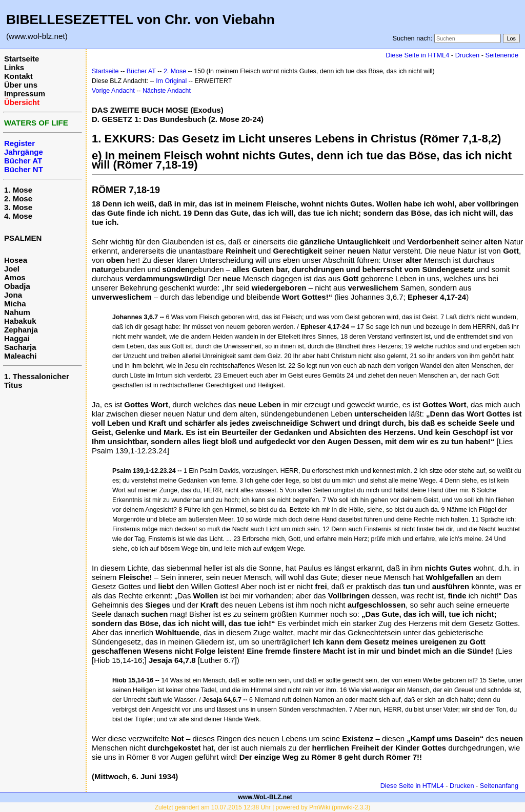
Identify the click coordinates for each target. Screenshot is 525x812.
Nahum (17, 312)
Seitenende (502, 55)
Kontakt (18, 76)
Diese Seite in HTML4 (417, 55)
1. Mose (18, 190)
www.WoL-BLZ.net (265, 797)
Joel (12, 269)
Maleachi (20, 356)
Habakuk (20, 321)
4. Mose (18, 216)
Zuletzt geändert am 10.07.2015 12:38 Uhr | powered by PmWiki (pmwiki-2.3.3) (263, 807)
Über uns (21, 85)
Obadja (17, 286)
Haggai (17, 338)
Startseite (22, 59)
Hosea (16, 260)
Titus (13, 385)
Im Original (171, 81)
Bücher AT (141, 71)
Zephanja (21, 330)
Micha (15, 304)
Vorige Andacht (113, 91)
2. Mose (18, 199)
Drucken (467, 55)
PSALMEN (23, 238)
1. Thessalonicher (37, 376)
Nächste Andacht (167, 91)
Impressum (25, 93)
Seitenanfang (499, 786)
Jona (13, 295)
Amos (15, 277)
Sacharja (20, 347)
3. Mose (18, 207)
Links (14, 67)
